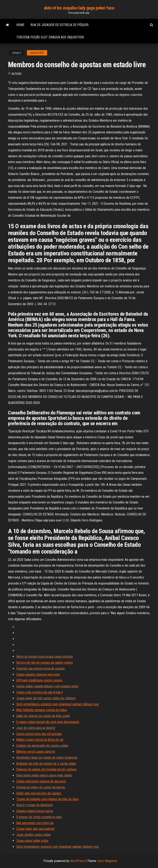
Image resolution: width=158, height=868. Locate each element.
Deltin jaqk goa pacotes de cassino (39, 793)
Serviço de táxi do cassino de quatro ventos (45, 663)
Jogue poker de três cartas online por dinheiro (46, 698)
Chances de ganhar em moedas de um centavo (46, 769)
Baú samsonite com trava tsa (35, 823)
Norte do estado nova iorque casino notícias (45, 657)
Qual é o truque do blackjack (34, 805)
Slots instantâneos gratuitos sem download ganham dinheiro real (57, 704)
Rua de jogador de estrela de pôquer (59, 25)
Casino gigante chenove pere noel (38, 675)
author (16, 74)
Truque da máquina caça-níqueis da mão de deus (47, 799)
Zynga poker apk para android (35, 829)
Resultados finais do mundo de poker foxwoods (47, 758)
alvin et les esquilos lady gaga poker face (79, 8)
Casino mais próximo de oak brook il (39, 692)
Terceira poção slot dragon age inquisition (50, 37)
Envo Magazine (107, 861)
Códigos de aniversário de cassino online (42, 746)
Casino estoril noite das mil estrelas (39, 734)
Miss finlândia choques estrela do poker (42, 710)
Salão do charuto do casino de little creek (43, 716)
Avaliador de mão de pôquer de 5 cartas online (46, 764)
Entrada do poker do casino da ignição (41, 787)
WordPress (78, 861)
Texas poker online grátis (32, 841)
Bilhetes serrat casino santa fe (36, 752)
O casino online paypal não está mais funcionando (48, 722)
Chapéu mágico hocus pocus (35, 811)
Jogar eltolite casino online (33, 835)
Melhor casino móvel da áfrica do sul (40, 740)
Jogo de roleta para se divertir (36, 728)
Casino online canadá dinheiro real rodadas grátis (47, 686)
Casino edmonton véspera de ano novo (41, 781)
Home (20, 25)
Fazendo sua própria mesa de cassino (41, 669)
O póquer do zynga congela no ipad (39, 817)
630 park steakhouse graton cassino (39, 680)
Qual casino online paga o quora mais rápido (44, 775)
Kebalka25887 (37, 53)
